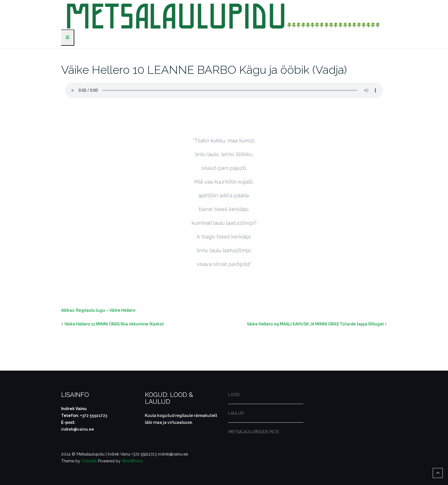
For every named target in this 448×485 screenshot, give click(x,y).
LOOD (234, 395)
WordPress (132, 461)
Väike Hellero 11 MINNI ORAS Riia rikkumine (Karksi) (114, 324)
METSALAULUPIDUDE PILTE (254, 432)
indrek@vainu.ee (78, 429)
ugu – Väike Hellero (116, 310)
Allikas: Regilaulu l (79, 310)
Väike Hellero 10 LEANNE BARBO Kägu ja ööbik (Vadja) (204, 70)
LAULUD (236, 413)
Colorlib (89, 461)
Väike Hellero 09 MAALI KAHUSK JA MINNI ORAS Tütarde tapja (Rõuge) (315, 324)
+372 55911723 (94, 416)
